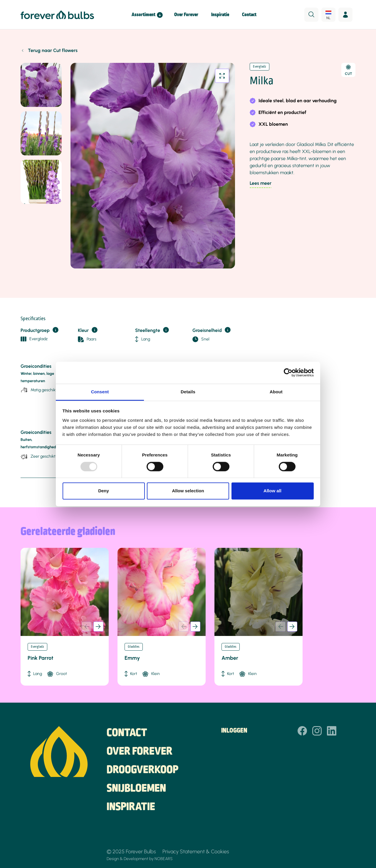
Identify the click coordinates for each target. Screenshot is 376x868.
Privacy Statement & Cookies (196, 852)
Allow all (272, 491)
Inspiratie (220, 15)
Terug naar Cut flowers (53, 50)
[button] (98, 627)
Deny (104, 491)
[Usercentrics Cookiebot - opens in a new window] (288, 372)
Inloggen (234, 731)
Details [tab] (188, 392)
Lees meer (261, 183)
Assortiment (143, 15)
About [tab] (276, 392)
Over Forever (186, 15)
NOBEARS (164, 859)
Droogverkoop (142, 770)
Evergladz (260, 67)
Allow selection (188, 491)
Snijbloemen (136, 789)
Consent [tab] (100, 392)
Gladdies (134, 647)
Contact (249, 15)
